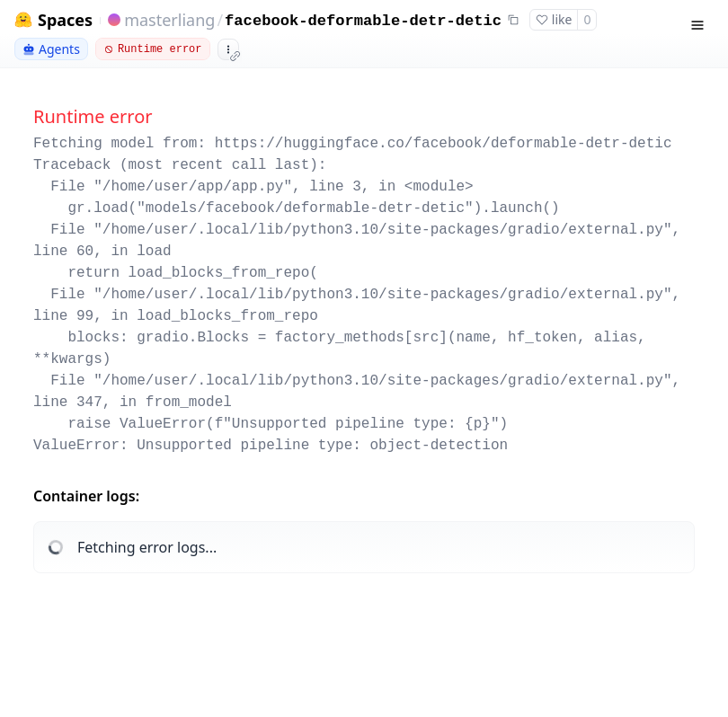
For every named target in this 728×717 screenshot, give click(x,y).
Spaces (65, 20)
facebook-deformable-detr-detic (363, 21)
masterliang (169, 20)
